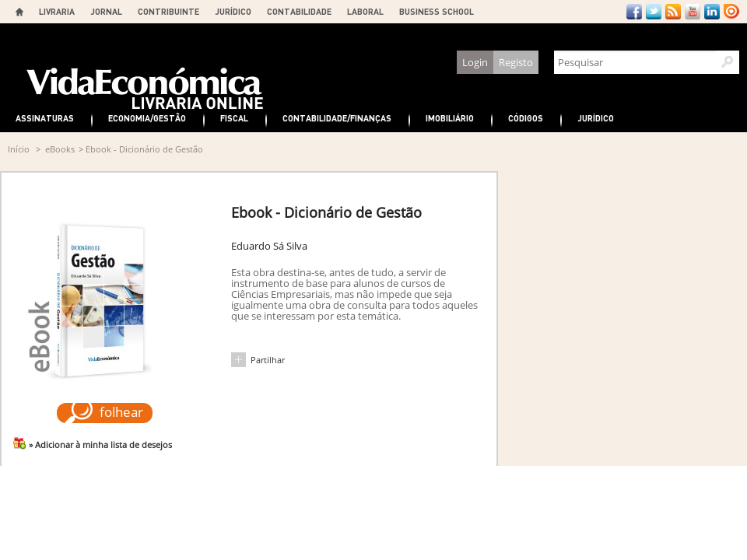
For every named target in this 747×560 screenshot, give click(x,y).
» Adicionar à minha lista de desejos (100, 444)
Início (19, 149)
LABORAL (365, 11)
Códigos (526, 118)
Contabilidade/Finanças (337, 118)
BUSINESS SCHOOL (437, 11)
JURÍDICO (233, 11)
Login (475, 62)
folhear (121, 412)
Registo (516, 62)
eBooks (60, 149)
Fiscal (234, 118)
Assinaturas (45, 118)
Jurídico (596, 118)
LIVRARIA (57, 11)
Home (19, 12)
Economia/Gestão (147, 118)
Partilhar (268, 360)
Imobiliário (450, 118)
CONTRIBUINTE (168, 11)
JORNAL (106, 11)
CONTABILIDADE (299, 11)
